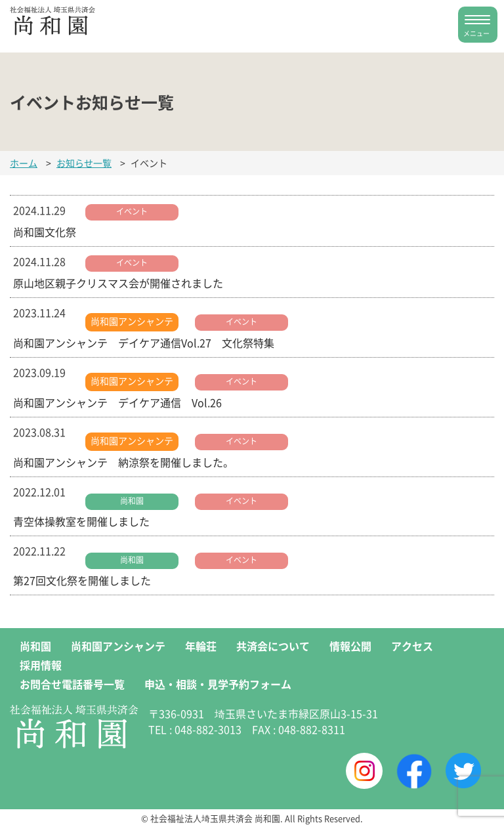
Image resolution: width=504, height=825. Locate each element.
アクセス (412, 646)
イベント (132, 211)
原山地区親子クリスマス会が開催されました (118, 283)
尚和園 (132, 500)
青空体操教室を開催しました (81, 521)
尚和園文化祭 (45, 232)
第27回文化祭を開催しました (82, 580)
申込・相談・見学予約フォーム (218, 684)
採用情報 (41, 665)
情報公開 (350, 646)
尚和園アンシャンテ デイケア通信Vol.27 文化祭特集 (144, 343)
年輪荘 (201, 646)
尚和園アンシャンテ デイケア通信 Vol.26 (117, 402)
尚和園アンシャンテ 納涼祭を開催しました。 (123, 462)
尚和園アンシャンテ (132, 321)
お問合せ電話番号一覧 (72, 684)
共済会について (273, 646)
